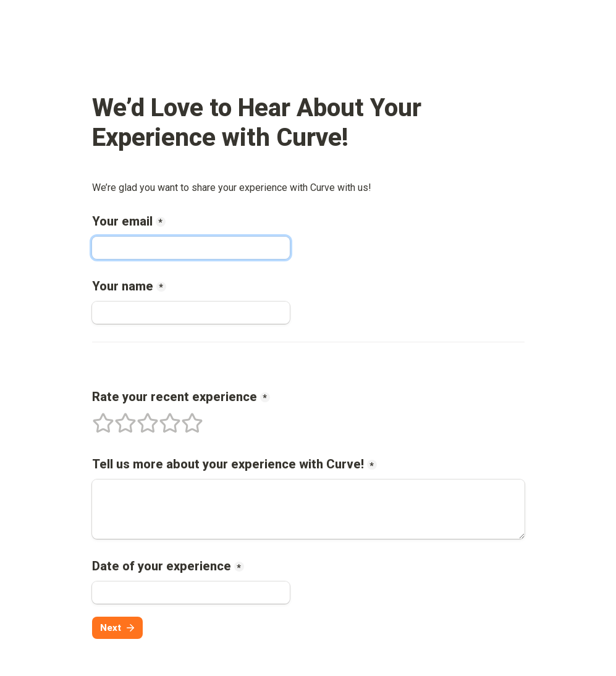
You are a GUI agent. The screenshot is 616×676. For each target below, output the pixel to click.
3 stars (140, 418)
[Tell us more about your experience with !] (308, 509)
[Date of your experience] (191, 593)
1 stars (95, 418)
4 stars (162, 418)
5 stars (184, 418)
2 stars (117, 418)
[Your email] (191, 248)
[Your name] (191, 313)
